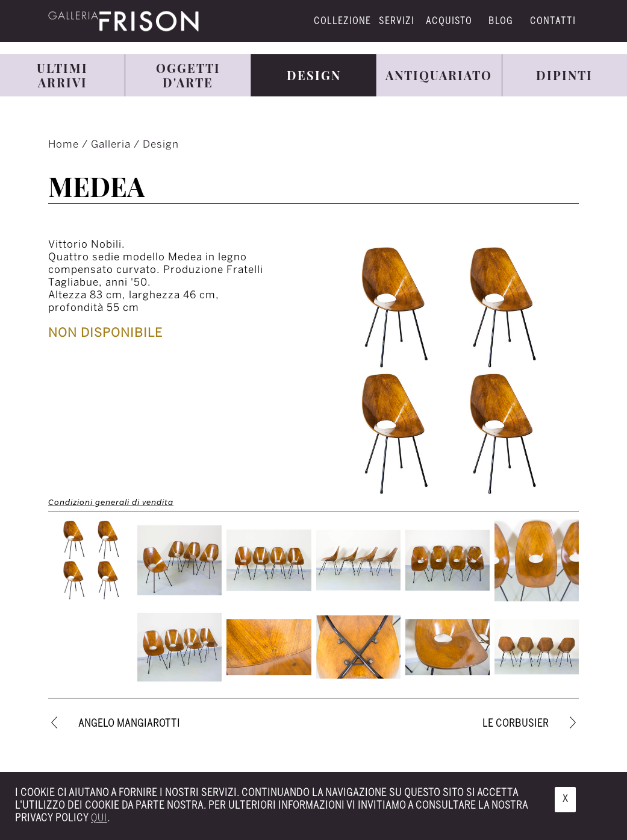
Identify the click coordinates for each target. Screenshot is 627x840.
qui (99, 818)
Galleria (112, 145)
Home (65, 145)
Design (161, 145)
